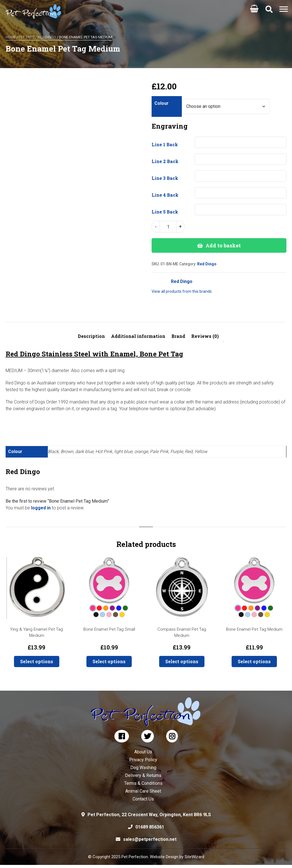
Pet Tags (27, 37)
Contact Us (143, 799)
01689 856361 (150, 827)
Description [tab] (91, 336)
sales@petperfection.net (150, 839)
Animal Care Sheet (143, 791)
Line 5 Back (165, 212)
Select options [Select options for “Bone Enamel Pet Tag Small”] (109, 661)
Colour (162, 103)
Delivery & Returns (143, 775)
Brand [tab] (178, 336)
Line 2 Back (165, 161)
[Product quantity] (168, 227)
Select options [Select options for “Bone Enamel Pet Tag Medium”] (254, 661)
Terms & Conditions (143, 783)
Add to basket (223, 245)
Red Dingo (47, 37)
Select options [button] (37, 661)
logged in (41, 508)
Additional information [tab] (138, 336)
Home (11, 37)
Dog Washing (143, 768)
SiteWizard (194, 857)
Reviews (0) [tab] (205, 336)
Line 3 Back (165, 178)
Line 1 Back (165, 144)
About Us (143, 752)
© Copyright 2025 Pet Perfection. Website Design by (136, 857)
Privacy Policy (143, 760)
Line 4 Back (165, 195)
